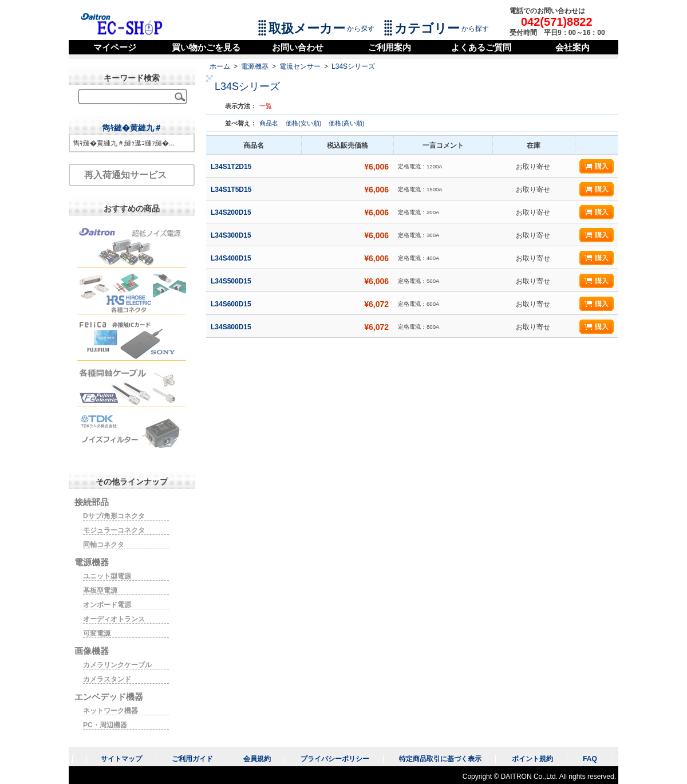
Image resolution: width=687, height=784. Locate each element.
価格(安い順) (304, 123)
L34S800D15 (232, 327)
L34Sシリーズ (353, 66)
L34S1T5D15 (232, 190)
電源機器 (255, 66)
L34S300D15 (232, 235)
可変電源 (97, 633)
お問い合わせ (298, 47)
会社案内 (572, 47)
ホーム (220, 66)
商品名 (270, 123)
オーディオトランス (114, 619)
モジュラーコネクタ (114, 530)
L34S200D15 (232, 212)
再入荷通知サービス (125, 175)
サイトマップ (121, 759)
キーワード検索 (132, 78)
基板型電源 (100, 590)
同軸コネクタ (104, 545)
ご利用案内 (390, 47)
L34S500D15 (232, 281)
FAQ (590, 759)
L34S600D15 (232, 304)
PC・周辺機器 (105, 725)
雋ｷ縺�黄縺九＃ (132, 128)
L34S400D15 (232, 258)
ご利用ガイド (192, 759)
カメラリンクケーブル (117, 665)
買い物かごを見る (206, 47)
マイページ (115, 47)
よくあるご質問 (481, 47)
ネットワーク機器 (110, 711)
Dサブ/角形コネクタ (114, 516)
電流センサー (300, 66)
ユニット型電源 (107, 576)
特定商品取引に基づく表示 (440, 759)
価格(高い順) (346, 123)
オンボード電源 (107, 605)
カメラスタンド (107, 679)
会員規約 (257, 759)
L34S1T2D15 (232, 167)
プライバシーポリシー (335, 759)
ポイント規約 (532, 759)
